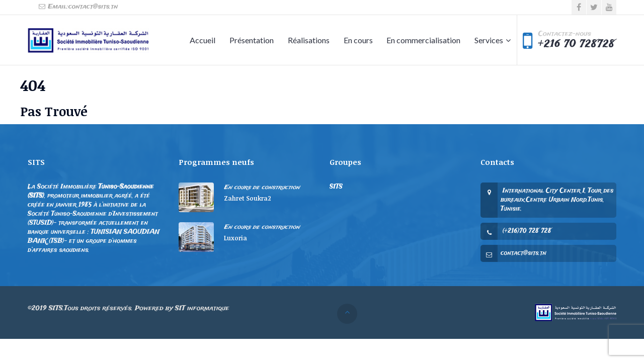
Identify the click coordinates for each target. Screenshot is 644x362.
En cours (358, 40)
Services (489, 40)
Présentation (252, 40)
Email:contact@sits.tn (78, 7)
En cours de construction (262, 187)
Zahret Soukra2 (248, 198)
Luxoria (235, 238)
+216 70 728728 (577, 44)
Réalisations (309, 40)
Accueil (203, 40)
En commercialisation (423, 40)
